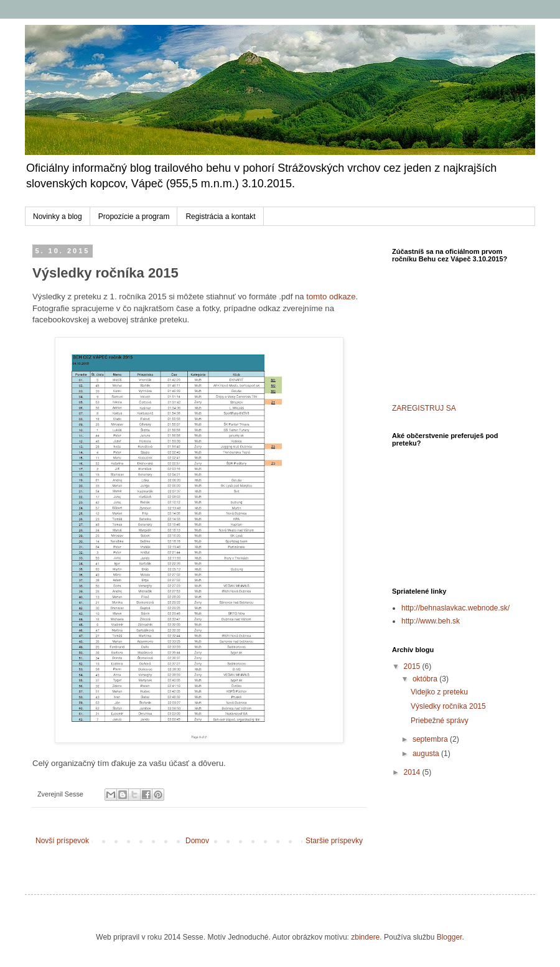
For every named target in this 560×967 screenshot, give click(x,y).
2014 (413, 772)
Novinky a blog (58, 217)
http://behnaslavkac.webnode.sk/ (455, 608)
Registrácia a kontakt (220, 217)
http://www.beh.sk (431, 621)
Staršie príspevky (334, 841)
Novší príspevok (62, 841)
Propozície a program (134, 217)
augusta (427, 754)
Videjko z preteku (439, 692)
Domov (197, 841)
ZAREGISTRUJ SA (424, 408)
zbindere (365, 937)
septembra (431, 739)
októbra (426, 679)
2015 (413, 666)
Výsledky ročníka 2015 (448, 706)
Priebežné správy (440, 721)
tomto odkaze (331, 297)
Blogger (450, 937)
